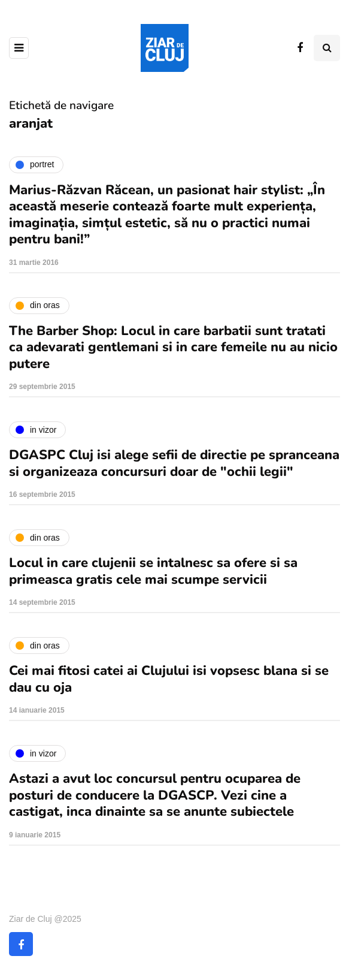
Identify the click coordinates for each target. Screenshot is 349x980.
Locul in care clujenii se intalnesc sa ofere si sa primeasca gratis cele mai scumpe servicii (153, 571)
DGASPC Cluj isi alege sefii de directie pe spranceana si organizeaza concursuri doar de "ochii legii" (174, 463)
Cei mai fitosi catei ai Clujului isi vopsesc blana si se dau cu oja (169, 679)
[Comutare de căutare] (327, 48)
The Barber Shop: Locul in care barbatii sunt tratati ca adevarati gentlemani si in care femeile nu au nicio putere (173, 347)
